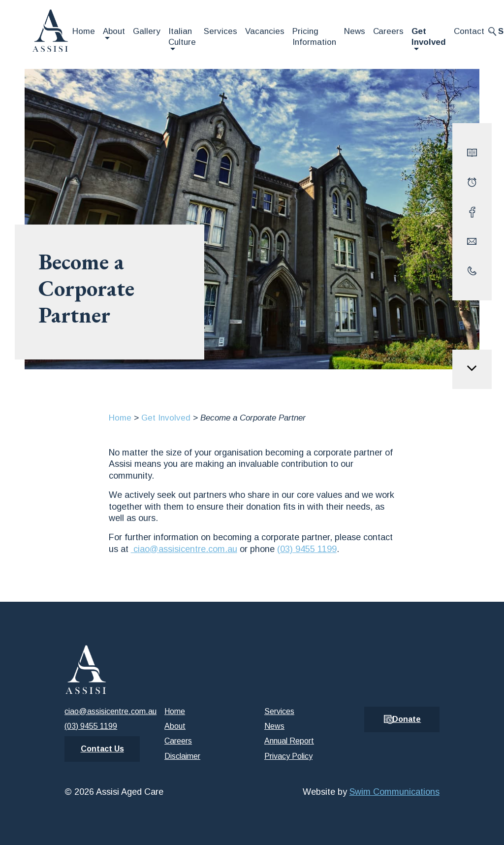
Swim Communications (394, 792)
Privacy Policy (288, 756)
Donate (407, 719)
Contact (469, 31)
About (114, 31)
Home (84, 31)
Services (220, 31)
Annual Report (289, 741)
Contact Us (102, 749)
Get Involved (429, 37)
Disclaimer (182, 756)
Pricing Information (314, 37)
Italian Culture (182, 37)
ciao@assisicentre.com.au (184, 549)
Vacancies (265, 31)
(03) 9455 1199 (307, 549)
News (355, 31)
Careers (389, 31)
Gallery (147, 31)
